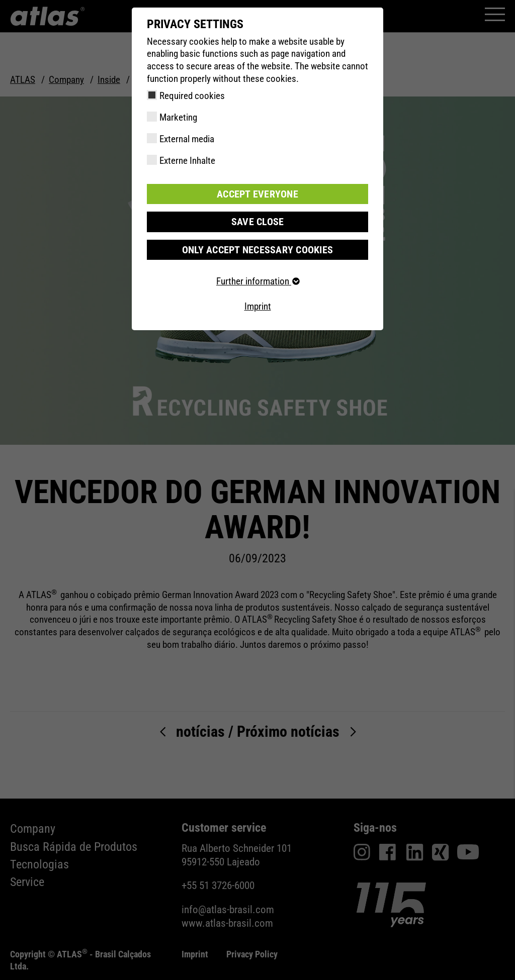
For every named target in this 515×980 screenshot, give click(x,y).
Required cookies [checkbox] (192, 96)
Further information (257, 281)
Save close (257, 221)
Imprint (258, 306)
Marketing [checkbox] (178, 117)
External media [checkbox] (187, 139)
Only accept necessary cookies (257, 249)
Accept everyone (257, 194)
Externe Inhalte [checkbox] (187, 161)
